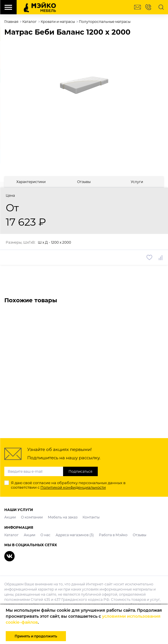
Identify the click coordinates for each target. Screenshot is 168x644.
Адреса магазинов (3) (75, 535)
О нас (45, 535)
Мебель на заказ (63, 517)
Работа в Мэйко (113, 535)
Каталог (11, 535)
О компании (32, 517)
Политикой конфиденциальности (73, 487)
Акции (10, 517)
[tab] (31, 182)
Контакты (91, 517)
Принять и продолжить (36, 636)
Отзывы (139, 535)
